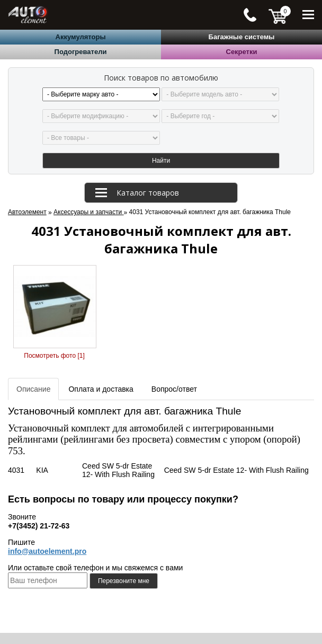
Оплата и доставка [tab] (101, 389)
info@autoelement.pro (47, 551)
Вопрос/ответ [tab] (174, 389)
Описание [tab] (33, 389)
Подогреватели (81, 52)
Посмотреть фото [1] (54, 356)
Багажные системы (242, 37)
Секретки (242, 52)
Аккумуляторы (81, 37)
